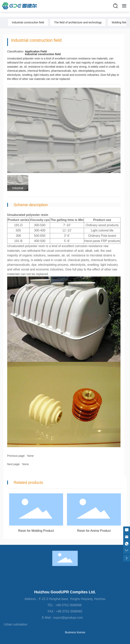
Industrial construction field (28, 22)
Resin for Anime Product (94, 531)
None (30, 456)
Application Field (36, 51)
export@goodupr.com (71, 618)
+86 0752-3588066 (69, 605)
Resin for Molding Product (36, 531)
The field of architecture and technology (78, 22)
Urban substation (16, 624)
